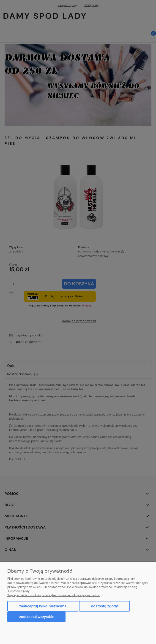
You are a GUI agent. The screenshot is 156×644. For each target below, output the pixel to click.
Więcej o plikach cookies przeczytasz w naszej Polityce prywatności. (53, 595)
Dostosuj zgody (104, 606)
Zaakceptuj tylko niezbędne (43, 606)
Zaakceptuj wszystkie (36, 617)
